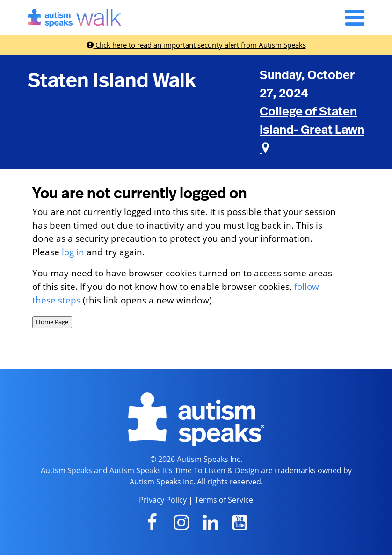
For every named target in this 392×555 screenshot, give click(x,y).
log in (73, 252)
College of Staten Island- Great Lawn (312, 130)
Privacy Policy (163, 500)
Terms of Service (224, 500)
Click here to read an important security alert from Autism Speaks (196, 45)
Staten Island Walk (112, 81)
